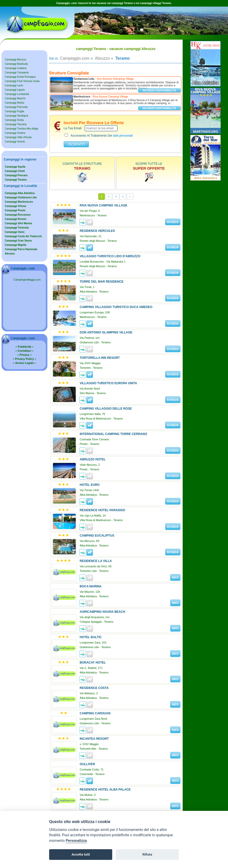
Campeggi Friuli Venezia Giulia (22, 81)
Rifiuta (147, 854)
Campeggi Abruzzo (16, 60)
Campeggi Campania (17, 73)
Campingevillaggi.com (27, 280)
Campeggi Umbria (15, 133)
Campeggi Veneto (15, 142)
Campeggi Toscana (16, 124)
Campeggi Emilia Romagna (20, 77)
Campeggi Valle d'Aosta (18, 137)
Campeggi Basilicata (16, 64)
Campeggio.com (75, 58)
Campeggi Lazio (14, 85)
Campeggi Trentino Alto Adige (22, 129)
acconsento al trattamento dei (99, 135)
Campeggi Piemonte (16, 107)
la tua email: (73, 128)
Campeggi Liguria (15, 90)
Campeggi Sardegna (16, 116)
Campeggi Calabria (16, 68)
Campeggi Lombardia (17, 94)
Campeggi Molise (15, 103)
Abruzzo (102, 58)
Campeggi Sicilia (14, 120)
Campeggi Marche (15, 98)
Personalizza (76, 841)
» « (24, 347)
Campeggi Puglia (14, 111)
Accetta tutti (81, 854)
